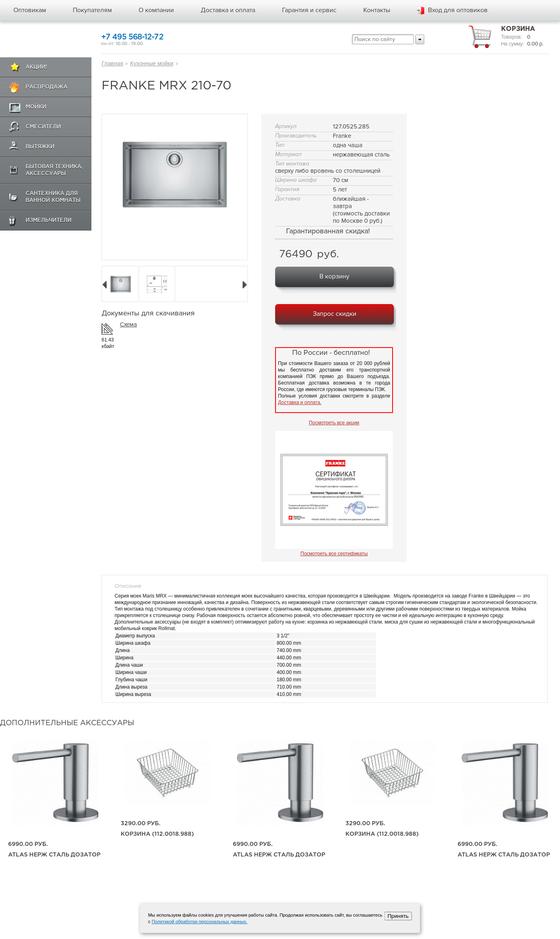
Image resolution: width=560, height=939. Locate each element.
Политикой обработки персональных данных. (200, 922)
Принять (398, 916)
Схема (128, 324)
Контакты (377, 10)
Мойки (36, 107)
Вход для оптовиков (458, 10)
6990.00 (28, 844)
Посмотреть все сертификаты (334, 554)
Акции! (36, 67)
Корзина (518, 29)
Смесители (43, 127)
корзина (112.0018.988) (157, 834)
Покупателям (92, 10)
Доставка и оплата (228, 10)
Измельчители (49, 221)
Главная (112, 63)
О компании (156, 10)
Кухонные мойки (152, 63)
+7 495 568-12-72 (132, 37)
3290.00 (141, 824)
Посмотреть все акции (334, 423)
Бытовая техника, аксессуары (54, 170)
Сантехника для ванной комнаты (53, 197)
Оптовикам (30, 10)
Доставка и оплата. (300, 402)
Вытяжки (40, 147)
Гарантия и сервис (309, 10)
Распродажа (47, 87)
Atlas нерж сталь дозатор (54, 855)
